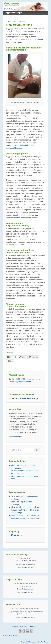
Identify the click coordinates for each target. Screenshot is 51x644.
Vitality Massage (13, 636)
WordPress (44, 642)
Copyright (15, 626)
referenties (17, 437)
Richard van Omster (19, 510)
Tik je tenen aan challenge (29, 507)
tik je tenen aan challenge (28, 398)
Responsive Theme (27, 642)
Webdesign (24, 626)
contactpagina (30, 564)
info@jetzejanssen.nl (22, 382)
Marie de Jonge (17, 515)
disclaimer (33, 626)
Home (8, 21)
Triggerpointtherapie (34, 612)
